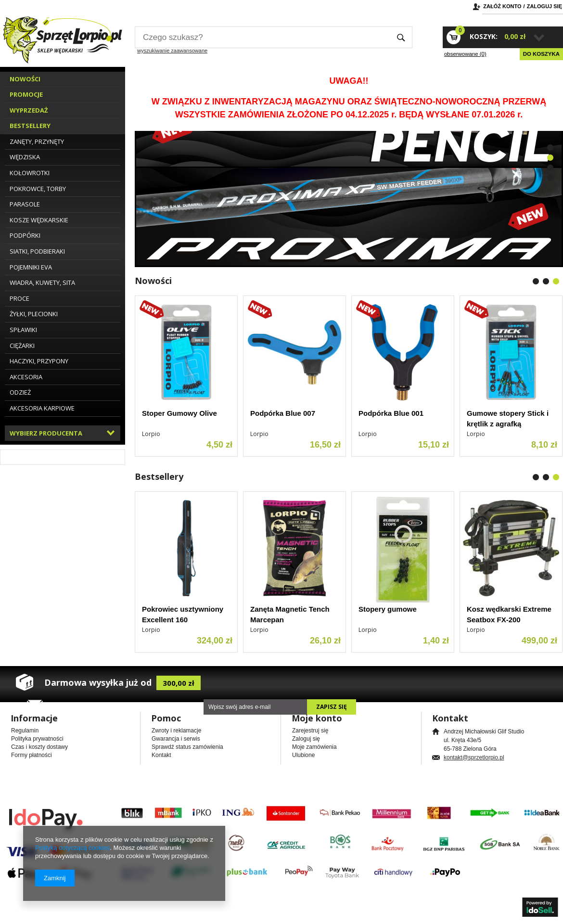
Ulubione (303, 755)
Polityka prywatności (37, 739)
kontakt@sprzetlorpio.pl (474, 757)
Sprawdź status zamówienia (187, 747)
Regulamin (25, 731)
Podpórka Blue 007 (283, 413)
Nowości (153, 281)
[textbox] (262, 37)
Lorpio (151, 434)
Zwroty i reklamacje (176, 731)
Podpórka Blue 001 (391, 413)
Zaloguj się (544, 6)
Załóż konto (502, 6)
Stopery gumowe (388, 609)
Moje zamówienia (314, 747)
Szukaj (401, 37)
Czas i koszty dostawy (39, 747)
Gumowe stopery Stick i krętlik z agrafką (508, 419)
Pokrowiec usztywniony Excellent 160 (183, 615)
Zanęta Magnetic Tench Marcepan (290, 615)
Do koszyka (541, 54)
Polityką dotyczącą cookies (72, 848)
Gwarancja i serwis (176, 739)
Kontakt (161, 755)
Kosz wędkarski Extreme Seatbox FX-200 (509, 615)
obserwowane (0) (465, 54)
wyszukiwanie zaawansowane (172, 51)
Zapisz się (332, 707)
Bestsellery (159, 476)
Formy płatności (32, 755)
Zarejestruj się (310, 731)
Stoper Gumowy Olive (179, 413)
